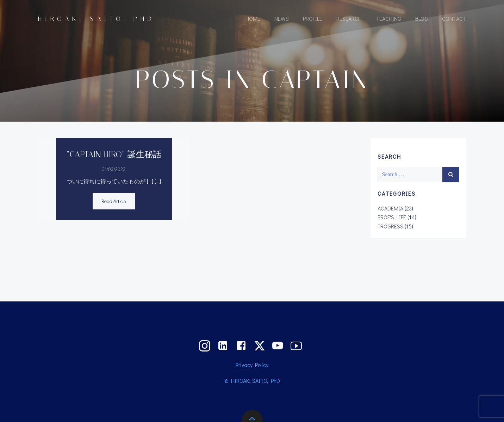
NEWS (282, 19)
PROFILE (313, 19)
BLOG (422, 19)
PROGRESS (390, 226)
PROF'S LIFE (392, 217)
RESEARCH (349, 19)
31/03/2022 (114, 169)
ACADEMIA (390, 208)
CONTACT (454, 19)
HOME (253, 19)
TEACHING (388, 19)
